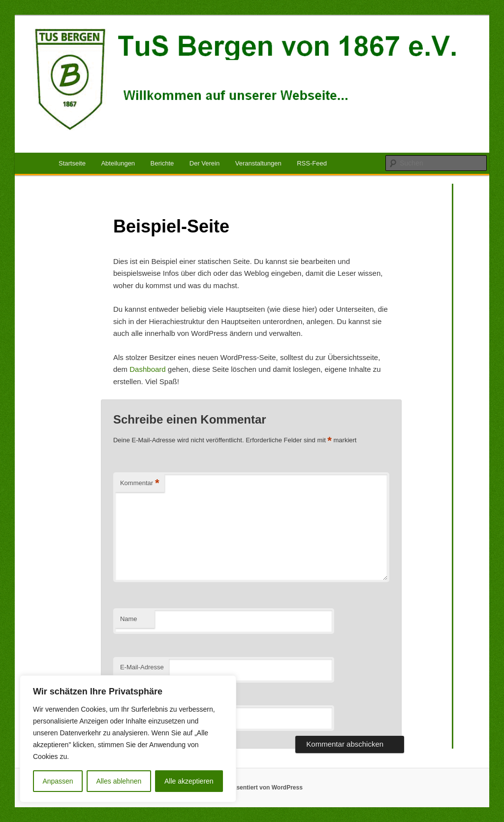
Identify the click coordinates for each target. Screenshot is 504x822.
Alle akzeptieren (189, 781)
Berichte (162, 163)
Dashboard (147, 369)
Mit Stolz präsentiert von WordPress (252, 788)
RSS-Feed (312, 163)
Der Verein (205, 163)
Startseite (72, 163)
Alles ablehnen (119, 781)
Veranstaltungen (258, 163)
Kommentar (140, 483)
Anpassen (58, 781)
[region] (128, 739)
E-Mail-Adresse (142, 667)
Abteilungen (118, 163)
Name (129, 619)
